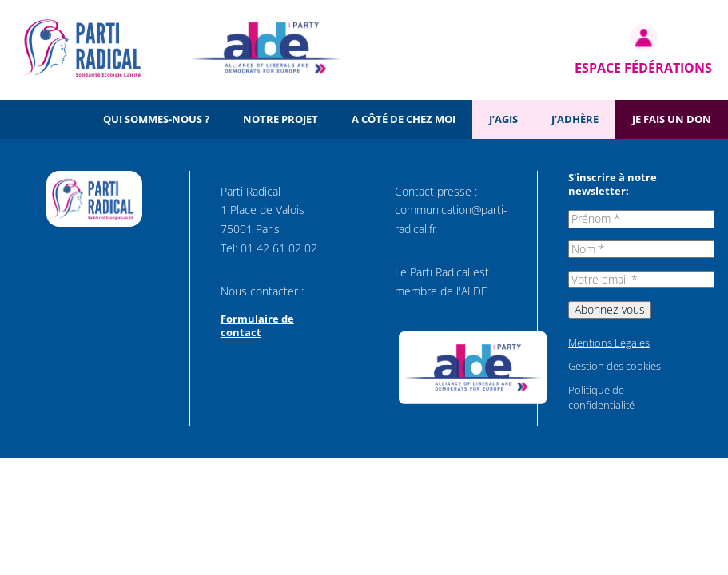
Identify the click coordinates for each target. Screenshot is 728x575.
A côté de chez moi (404, 119)
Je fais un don (672, 119)
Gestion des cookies (615, 366)
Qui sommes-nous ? (156, 119)
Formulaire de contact (257, 325)
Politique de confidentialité (601, 398)
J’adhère (575, 119)
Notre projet (280, 119)
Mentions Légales (609, 343)
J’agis (503, 119)
